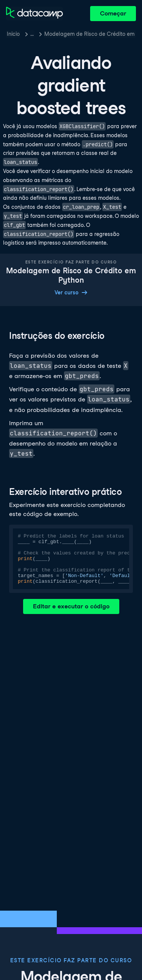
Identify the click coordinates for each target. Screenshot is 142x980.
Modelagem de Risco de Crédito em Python (90, 34)
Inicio (13, 34)
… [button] (32, 34)
